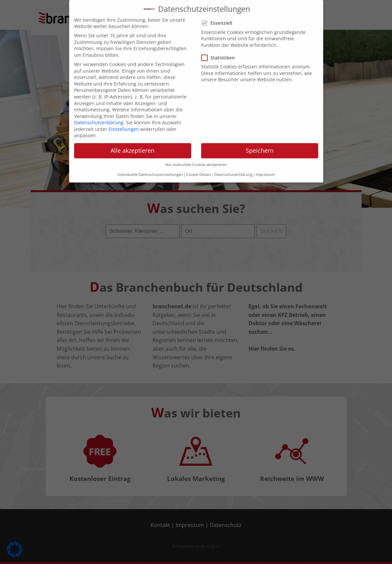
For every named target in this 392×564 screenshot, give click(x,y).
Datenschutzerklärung (99, 116)
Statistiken (220, 51)
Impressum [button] (265, 169)
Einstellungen (124, 123)
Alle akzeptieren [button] (132, 145)
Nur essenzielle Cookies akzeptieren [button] (196, 158)
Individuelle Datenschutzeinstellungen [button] (150, 169)
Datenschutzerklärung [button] (233, 169)
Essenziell (219, 17)
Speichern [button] (260, 145)
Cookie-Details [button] (199, 169)
